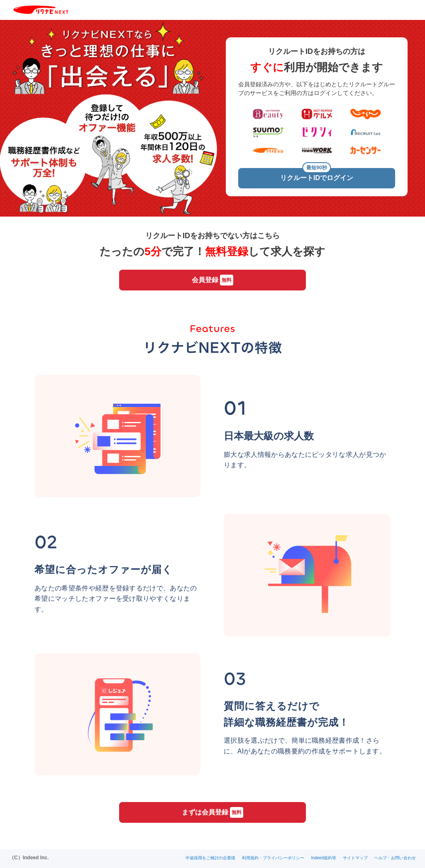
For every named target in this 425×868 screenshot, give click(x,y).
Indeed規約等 (324, 858)
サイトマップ (355, 858)
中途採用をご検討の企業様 (210, 858)
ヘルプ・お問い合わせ (395, 858)
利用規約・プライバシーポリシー (273, 858)
